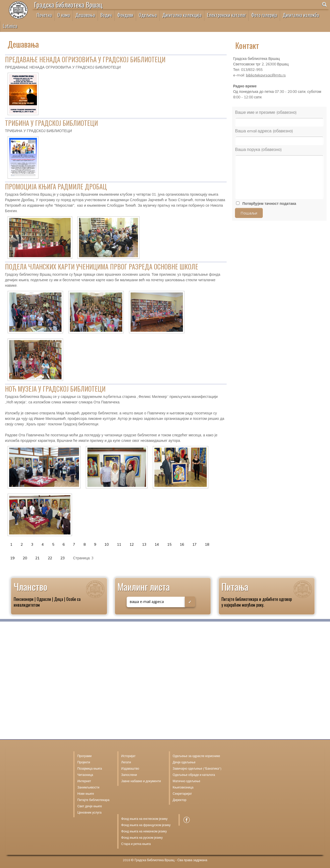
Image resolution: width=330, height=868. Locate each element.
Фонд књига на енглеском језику (144, 819)
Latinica (10, 26)
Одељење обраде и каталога (194, 775)
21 (37, 558)
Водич (106, 15)
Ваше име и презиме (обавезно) (266, 112)
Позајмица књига (90, 768)
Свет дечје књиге (90, 806)
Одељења (148, 15)
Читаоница (85, 775)
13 (144, 544)
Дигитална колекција (182, 15)
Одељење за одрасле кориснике (196, 756)
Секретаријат (182, 794)
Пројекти (84, 762)
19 (12, 558)
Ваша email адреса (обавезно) (264, 131)
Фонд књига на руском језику (142, 838)
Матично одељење (186, 781)
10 (107, 544)
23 (63, 558)
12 (132, 544)
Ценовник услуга (89, 812)
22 (50, 558)
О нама (64, 15)
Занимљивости (88, 787)
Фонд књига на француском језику (146, 825)
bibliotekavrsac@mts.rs (266, 75)
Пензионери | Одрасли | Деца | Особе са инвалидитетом (47, 602)
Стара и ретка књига (136, 844)
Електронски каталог (226, 15)
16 (182, 544)
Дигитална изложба (301, 15)
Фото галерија (264, 15)
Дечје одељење (184, 762)
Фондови (125, 15)
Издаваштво (130, 768)
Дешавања (85, 15)
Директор (180, 800)
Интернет (84, 781)
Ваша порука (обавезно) (258, 149)
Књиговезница (183, 787)
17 (194, 544)
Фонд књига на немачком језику (144, 831)
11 (119, 544)
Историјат (128, 756)
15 (169, 544)
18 (207, 544)
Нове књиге (86, 794)
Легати (126, 762)
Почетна (44, 15)
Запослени (129, 775)
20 (25, 558)
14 (157, 544)
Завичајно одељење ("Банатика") (197, 768)
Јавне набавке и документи (141, 781)
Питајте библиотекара (240, 599)
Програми (84, 756)
